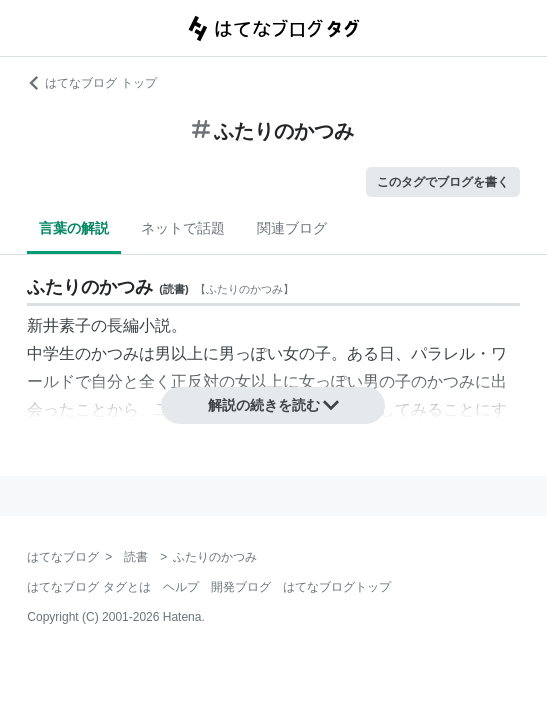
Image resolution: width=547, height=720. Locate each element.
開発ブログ (241, 587)
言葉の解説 (74, 228)
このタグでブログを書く (443, 182)
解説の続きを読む (274, 405)
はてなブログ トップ (91, 83)
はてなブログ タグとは (88, 587)
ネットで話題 (183, 228)
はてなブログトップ (337, 587)
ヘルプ (181, 587)
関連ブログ (292, 228)
